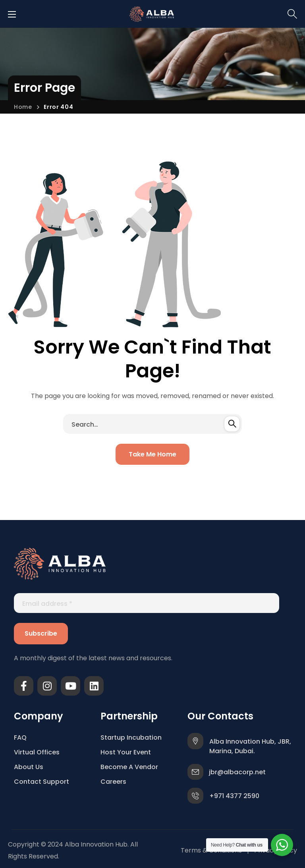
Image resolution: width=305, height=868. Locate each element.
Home (23, 107)
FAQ (20, 738)
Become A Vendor (129, 767)
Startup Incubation (131, 738)
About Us (29, 767)
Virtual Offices (37, 752)
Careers (113, 782)
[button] (292, 14)
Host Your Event (126, 752)
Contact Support (42, 782)
